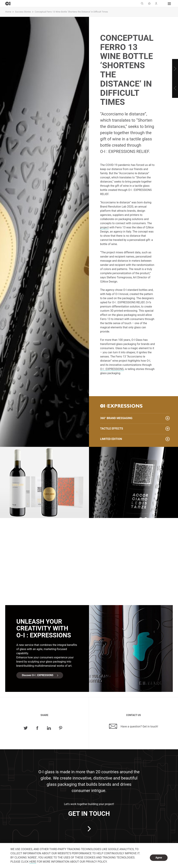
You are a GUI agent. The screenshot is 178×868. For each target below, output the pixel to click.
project (104, 227)
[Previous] (175, 88)
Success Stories (23, 12)
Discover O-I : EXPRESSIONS (38, 675)
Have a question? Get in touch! (134, 726)
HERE (33, 862)
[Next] (175, 69)
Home (8, 12)
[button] (169, 3)
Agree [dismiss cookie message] (159, 858)
